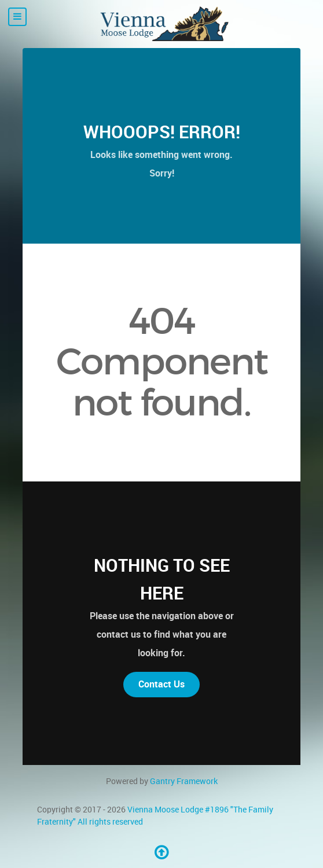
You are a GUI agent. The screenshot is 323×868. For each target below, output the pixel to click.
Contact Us (161, 684)
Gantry (184, 781)
